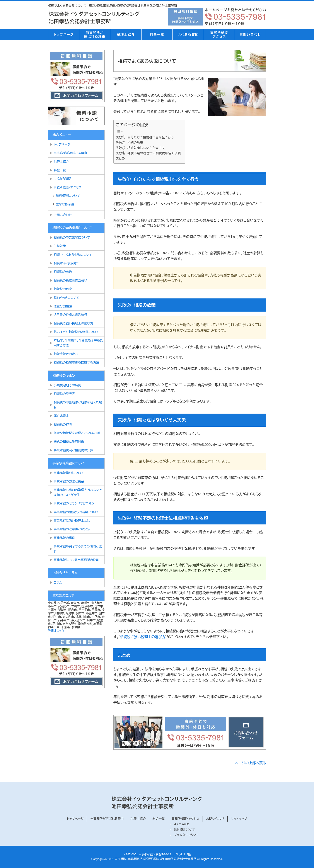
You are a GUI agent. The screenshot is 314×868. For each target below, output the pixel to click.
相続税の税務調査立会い (70, 280)
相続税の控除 (63, 425)
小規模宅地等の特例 (67, 385)
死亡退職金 (61, 416)
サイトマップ (239, 819)
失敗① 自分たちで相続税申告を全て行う (145, 137)
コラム (58, 583)
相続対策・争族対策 (67, 263)
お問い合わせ (250, 35)
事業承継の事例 (64, 538)
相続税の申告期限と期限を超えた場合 (78, 405)
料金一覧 (157, 35)
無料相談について (68, 196)
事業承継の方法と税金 (69, 481)
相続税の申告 (63, 272)
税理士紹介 (126, 35)
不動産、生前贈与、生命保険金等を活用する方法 (78, 343)
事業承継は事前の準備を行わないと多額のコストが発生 (78, 492)
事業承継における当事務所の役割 (76, 560)
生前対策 (60, 246)
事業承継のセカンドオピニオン (74, 503)
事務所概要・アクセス (68, 187)
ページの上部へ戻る (251, 763)
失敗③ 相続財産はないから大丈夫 (140, 148)
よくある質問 (188, 35)
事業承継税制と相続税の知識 (73, 450)
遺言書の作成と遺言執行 (70, 315)
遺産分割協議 (63, 306)
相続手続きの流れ (66, 354)
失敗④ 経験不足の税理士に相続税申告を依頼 (148, 153)
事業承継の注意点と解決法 (72, 529)
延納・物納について (67, 298)
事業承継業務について (69, 473)
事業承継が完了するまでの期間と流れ (78, 549)
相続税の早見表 (64, 394)
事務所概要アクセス (219, 35)
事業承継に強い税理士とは (72, 521)
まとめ (120, 158)
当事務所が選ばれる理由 (95, 35)
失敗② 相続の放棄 (129, 143)
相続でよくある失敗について (74, 255)
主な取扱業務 (65, 204)
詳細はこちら (56, 631)
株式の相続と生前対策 (69, 442)
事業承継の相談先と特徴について (76, 512)
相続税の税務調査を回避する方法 (76, 363)
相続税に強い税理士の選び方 (143, 637)
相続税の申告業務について (72, 238)
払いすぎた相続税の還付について (76, 332)
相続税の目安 (63, 289)
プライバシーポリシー (186, 835)
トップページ (64, 35)
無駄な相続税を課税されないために (78, 433)
